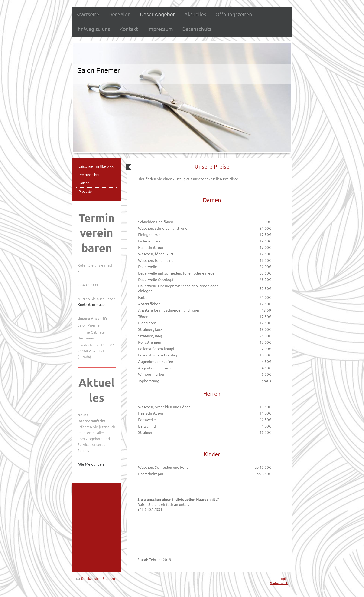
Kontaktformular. (92, 304)
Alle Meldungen (91, 464)
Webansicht (279, 583)
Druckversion (89, 578)
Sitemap (109, 578)
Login (284, 578)
